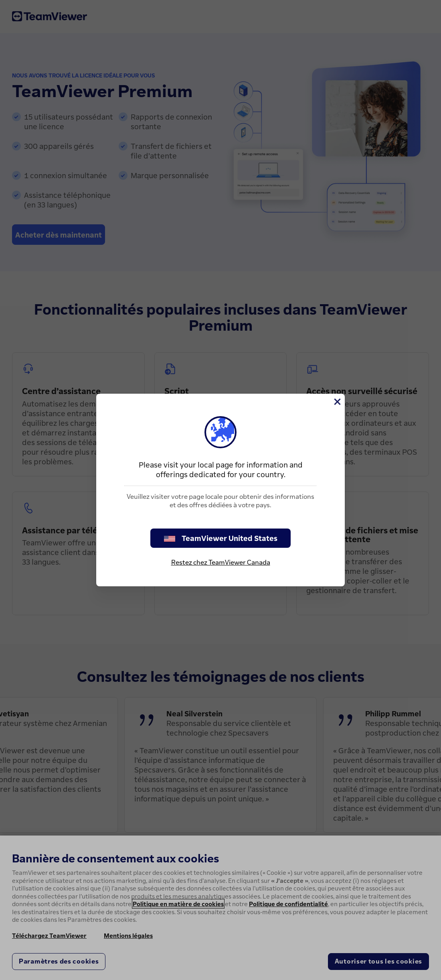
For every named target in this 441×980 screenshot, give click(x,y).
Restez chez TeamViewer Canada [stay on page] (221, 562)
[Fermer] (337, 402)
